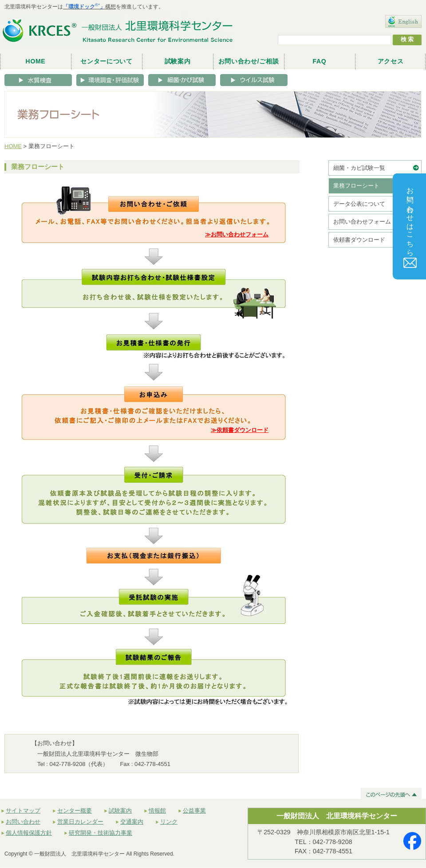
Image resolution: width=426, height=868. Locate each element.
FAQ (320, 61)
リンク (169, 822)
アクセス (391, 61)
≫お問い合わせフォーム (237, 234)
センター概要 (75, 811)
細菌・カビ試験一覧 (359, 168)
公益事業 (194, 811)
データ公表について (359, 204)
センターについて (106, 61)
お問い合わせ (23, 822)
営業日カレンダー (80, 822)
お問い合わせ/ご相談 (249, 61)
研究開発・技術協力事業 (101, 833)
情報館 (157, 811)
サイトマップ (23, 811)
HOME (36, 61)
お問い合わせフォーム (362, 222)
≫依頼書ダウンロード (240, 430)
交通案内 (132, 822)
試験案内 (178, 61)
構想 (89, 7)
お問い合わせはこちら (410, 225)
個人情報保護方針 (29, 833)
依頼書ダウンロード (359, 240)
